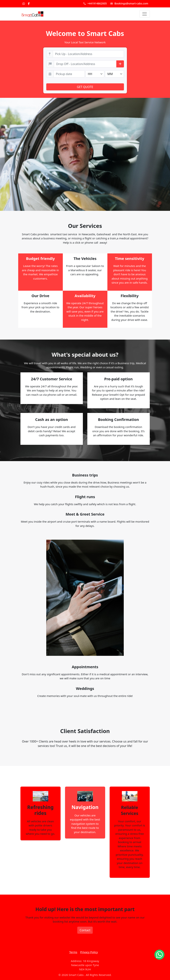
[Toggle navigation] (145, 14)
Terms (73, 952)
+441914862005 (95, 4)
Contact (85, 930)
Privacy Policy (89, 952)
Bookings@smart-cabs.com (129, 4)
